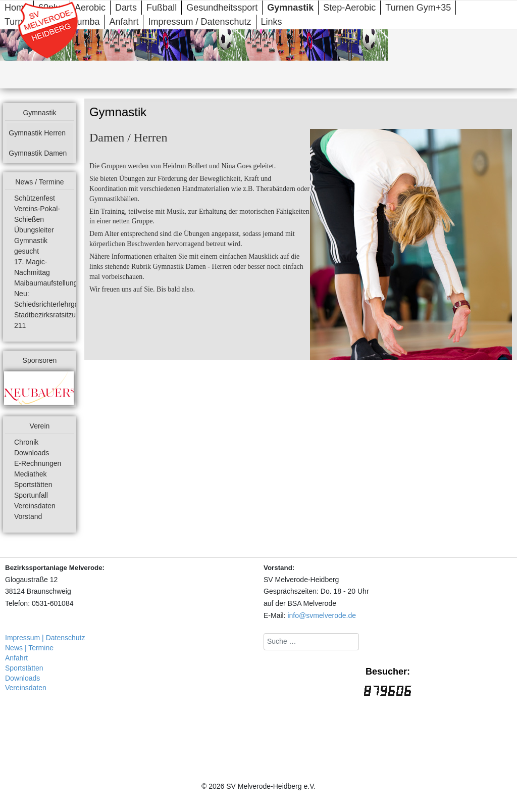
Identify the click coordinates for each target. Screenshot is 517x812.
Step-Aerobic (349, 8)
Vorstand (28, 516)
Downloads (32, 453)
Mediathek (31, 474)
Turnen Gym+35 (418, 8)
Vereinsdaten (35, 506)
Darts (126, 8)
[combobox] (311, 642)
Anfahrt (124, 22)
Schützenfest (35, 198)
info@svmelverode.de (322, 615)
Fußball (162, 8)
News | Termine (29, 648)
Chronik (26, 442)
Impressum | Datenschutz (45, 638)
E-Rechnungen (38, 463)
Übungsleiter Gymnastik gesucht (34, 241)
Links (272, 22)
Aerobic (90, 8)
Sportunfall (31, 495)
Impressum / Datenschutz (199, 22)
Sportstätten (33, 485)
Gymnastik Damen (38, 153)
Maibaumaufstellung (46, 283)
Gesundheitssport (222, 8)
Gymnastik (290, 8)
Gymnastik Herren (37, 133)
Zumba (85, 22)
